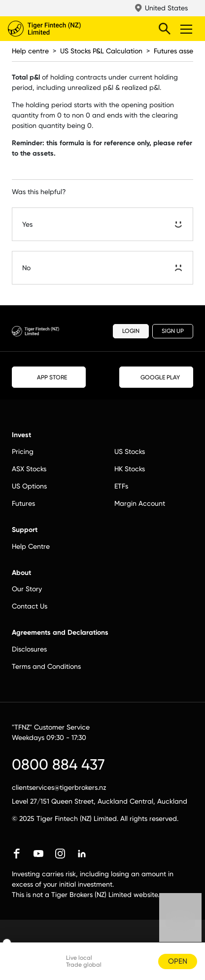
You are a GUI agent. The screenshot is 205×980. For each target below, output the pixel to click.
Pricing (23, 451)
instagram (60, 854)
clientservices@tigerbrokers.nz (59, 787)
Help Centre (31, 546)
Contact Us (30, 606)
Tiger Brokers (65, 29)
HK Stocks (130, 469)
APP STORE (49, 377)
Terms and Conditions (46, 666)
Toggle (185, 29)
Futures (23, 503)
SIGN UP (173, 331)
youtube (38, 854)
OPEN (178, 961)
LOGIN (131, 331)
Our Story (27, 589)
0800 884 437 (58, 764)
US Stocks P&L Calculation (101, 51)
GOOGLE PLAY (156, 377)
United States (166, 8)
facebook (17, 854)
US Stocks (130, 451)
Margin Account (140, 503)
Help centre (30, 51)
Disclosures (29, 649)
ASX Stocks (29, 469)
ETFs (121, 486)
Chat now (181, 926)
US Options (29, 486)
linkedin (82, 854)
